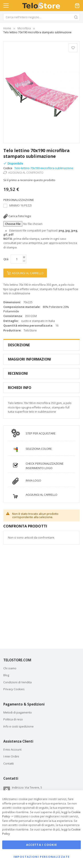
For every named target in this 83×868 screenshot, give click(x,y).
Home (7, 28)
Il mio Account (12, 749)
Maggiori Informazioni (30, 359)
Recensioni (18, 373)
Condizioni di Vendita (17, 682)
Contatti (9, 763)
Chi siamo (10, 668)
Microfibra (24, 28)
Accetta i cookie (42, 845)
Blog (6, 675)
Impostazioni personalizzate (41, 857)
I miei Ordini (11, 756)
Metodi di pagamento (18, 712)
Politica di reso (13, 719)
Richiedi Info (20, 388)
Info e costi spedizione (18, 726)
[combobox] (41, 17)
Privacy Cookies (14, 689)
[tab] (41, 345)
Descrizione (19, 345)
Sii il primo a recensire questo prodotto (29, 180)
